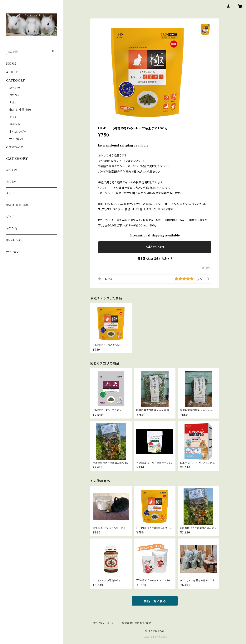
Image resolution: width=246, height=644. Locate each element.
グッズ (13, 117)
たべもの (15, 88)
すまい (13, 102)
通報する (207, 268)
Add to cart (155, 247)
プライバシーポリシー (105, 623)
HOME (11, 64)
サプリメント (17, 139)
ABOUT (12, 72)
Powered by (155, 637)
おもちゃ (14, 95)
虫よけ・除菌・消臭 (20, 110)
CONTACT (15, 147)
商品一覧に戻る (155, 601)
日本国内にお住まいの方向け (155, 259)
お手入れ (15, 124)
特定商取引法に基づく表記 (137, 623)
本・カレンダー (18, 132)
